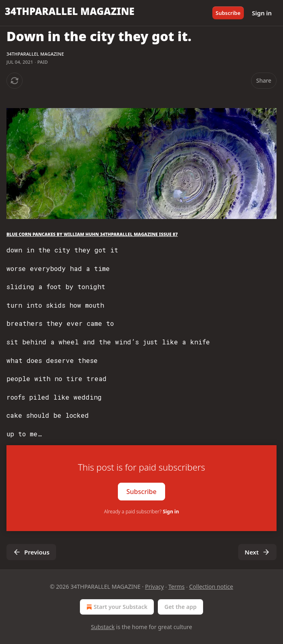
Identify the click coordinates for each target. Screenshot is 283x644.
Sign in (262, 13)
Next (257, 552)
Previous (31, 552)
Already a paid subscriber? (141, 512)
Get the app (180, 607)
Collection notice (211, 587)
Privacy (154, 587)
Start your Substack (116, 607)
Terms (176, 587)
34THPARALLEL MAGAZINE (35, 54)
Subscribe (228, 13)
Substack (103, 627)
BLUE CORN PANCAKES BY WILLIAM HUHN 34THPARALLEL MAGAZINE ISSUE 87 (92, 234)
